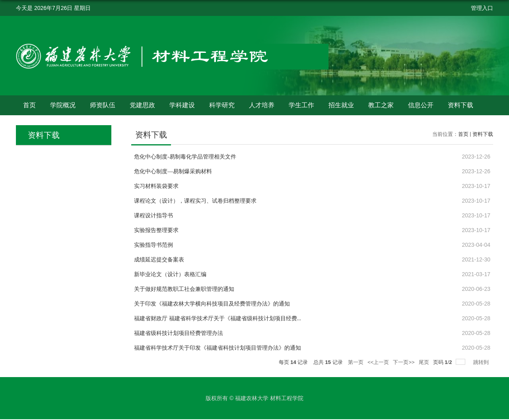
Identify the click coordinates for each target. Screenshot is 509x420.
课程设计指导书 (153, 216)
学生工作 (301, 105)
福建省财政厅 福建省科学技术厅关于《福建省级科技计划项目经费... (218, 318)
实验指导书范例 (153, 245)
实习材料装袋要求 (156, 186)
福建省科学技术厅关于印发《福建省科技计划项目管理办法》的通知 (218, 348)
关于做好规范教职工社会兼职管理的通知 (184, 289)
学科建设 (182, 105)
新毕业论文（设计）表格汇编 (170, 274)
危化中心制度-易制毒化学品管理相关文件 (185, 157)
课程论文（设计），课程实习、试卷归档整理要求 (195, 201)
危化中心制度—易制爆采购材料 (173, 171)
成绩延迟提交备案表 (159, 260)
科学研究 (222, 105)
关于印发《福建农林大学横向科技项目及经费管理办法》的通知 (212, 304)
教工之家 (381, 105)
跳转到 (482, 362)
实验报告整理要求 (156, 230)
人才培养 (262, 105)
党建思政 (142, 105)
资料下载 (460, 105)
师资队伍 (103, 105)
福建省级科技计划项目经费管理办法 (179, 333)
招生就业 (341, 105)
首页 (29, 105)
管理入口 (482, 8)
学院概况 (63, 105)
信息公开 (421, 105)
